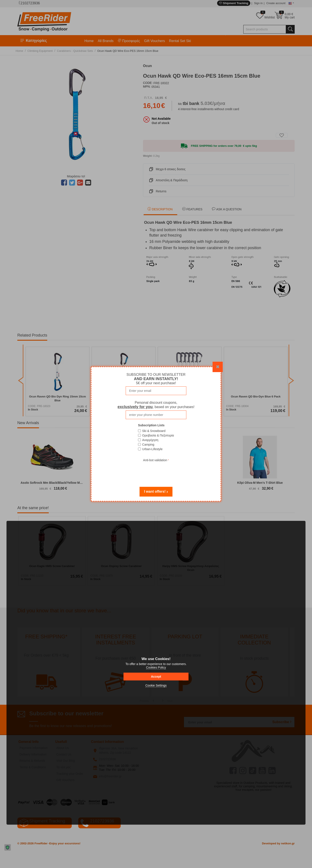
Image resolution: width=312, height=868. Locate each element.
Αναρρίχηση (150, 440)
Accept (156, 677)
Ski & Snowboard (154, 431)
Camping (148, 445)
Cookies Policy (156, 667)
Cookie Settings (156, 685)
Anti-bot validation (155, 460)
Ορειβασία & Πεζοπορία (158, 435)
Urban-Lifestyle (152, 449)
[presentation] (156, 471)
